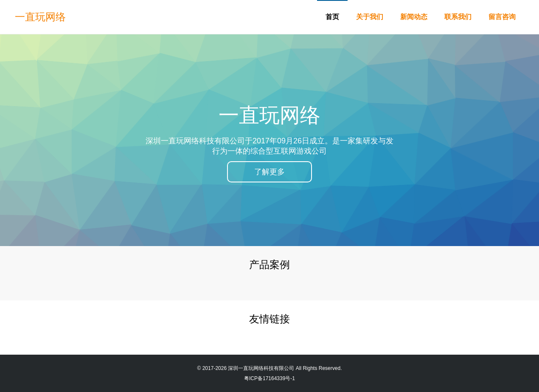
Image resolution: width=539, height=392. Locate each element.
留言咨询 (502, 17)
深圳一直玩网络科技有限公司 (261, 368)
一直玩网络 (40, 17)
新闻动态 (414, 17)
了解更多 (269, 172)
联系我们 (458, 17)
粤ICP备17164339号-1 (269, 378)
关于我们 (370, 17)
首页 (332, 17)
